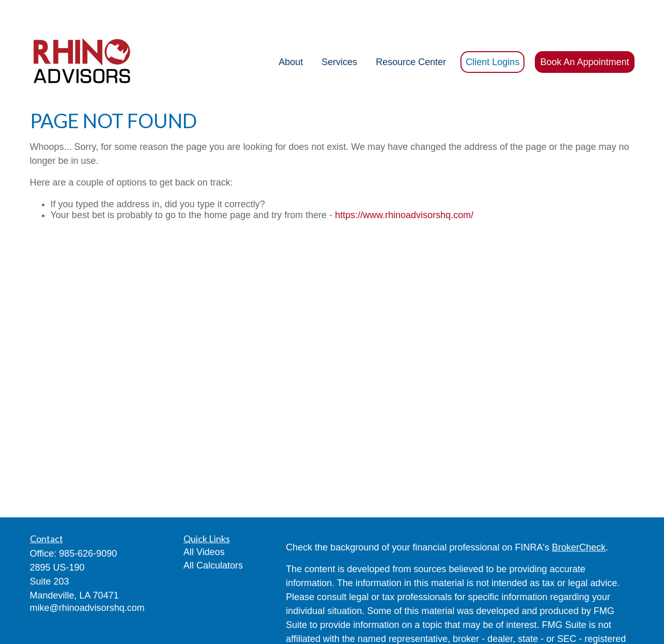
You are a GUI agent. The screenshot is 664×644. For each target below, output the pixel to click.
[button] (291, 31)
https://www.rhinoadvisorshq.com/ (404, 184)
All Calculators (213, 534)
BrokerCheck (579, 516)
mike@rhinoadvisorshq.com (87, 577)
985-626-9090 (88, 523)
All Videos (204, 521)
